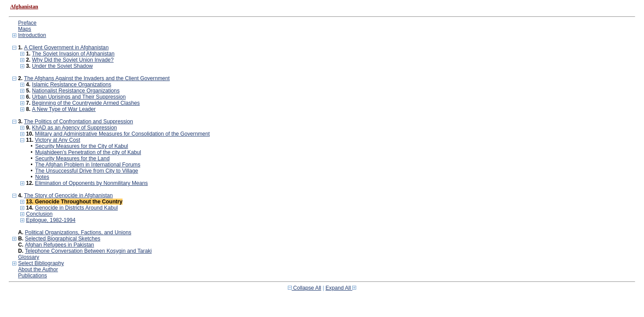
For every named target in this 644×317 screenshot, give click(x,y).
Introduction (32, 35)
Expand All (341, 288)
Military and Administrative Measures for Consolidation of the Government (122, 134)
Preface (27, 23)
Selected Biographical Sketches (63, 239)
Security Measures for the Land (73, 158)
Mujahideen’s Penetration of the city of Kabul (88, 152)
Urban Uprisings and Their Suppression (79, 97)
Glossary (29, 257)
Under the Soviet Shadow (63, 66)
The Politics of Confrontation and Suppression (78, 122)
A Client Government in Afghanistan (66, 48)
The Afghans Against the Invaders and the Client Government (97, 78)
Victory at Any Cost (57, 140)
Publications (33, 276)
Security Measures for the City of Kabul (82, 146)
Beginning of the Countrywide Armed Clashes (86, 103)
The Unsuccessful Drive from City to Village (87, 171)
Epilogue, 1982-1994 (51, 220)
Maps (25, 29)
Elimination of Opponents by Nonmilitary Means (91, 183)
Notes (42, 177)
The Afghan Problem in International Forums (88, 165)
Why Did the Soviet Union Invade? (73, 60)
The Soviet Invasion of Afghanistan (73, 54)
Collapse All (305, 288)
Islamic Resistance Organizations (72, 85)
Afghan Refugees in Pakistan (60, 245)
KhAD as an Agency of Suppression (75, 128)
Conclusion (39, 214)
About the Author (38, 269)
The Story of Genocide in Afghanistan (68, 195)
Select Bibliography (41, 263)
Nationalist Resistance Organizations (76, 91)
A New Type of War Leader (64, 109)
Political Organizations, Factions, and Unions (78, 232)
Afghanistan (24, 7)
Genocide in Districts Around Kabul (76, 208)
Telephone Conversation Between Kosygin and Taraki (89, 251)
